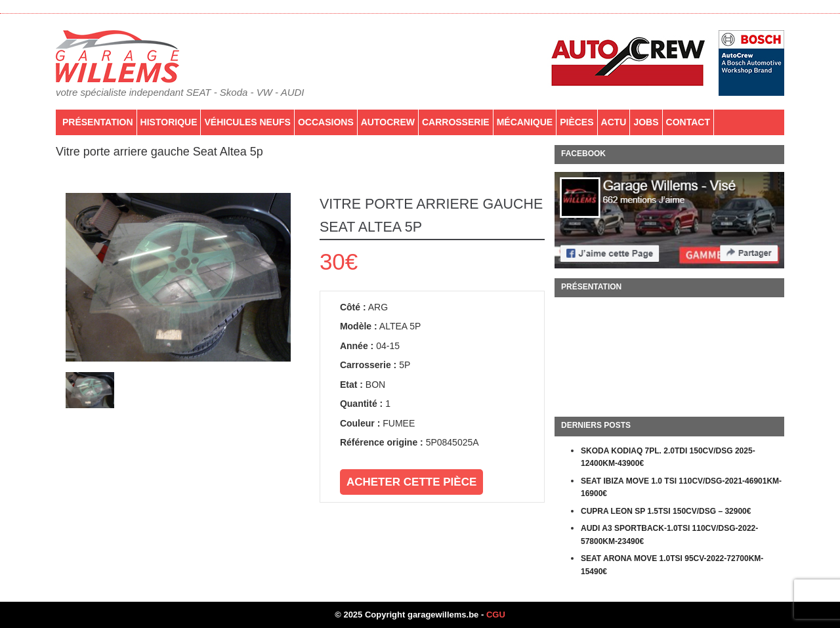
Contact (688, 122)
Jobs (646, 122)
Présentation (98, 122)
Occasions (326, 122)
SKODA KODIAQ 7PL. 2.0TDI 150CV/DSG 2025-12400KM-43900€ (668, 457)
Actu (614, 122)
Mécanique (525, 122)
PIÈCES (577, 122)
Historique (169, 122)
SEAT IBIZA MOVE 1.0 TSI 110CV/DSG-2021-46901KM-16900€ (681, 488)
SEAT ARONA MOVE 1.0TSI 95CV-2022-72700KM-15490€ (672, 565)
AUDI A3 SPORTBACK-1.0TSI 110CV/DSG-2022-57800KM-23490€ (669, 535)
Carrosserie (456, 122)
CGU (496, 615)
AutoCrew (388, 122)
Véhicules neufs (247, 122)
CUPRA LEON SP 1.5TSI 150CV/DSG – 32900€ (666, 511)
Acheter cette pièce (411, 482)
